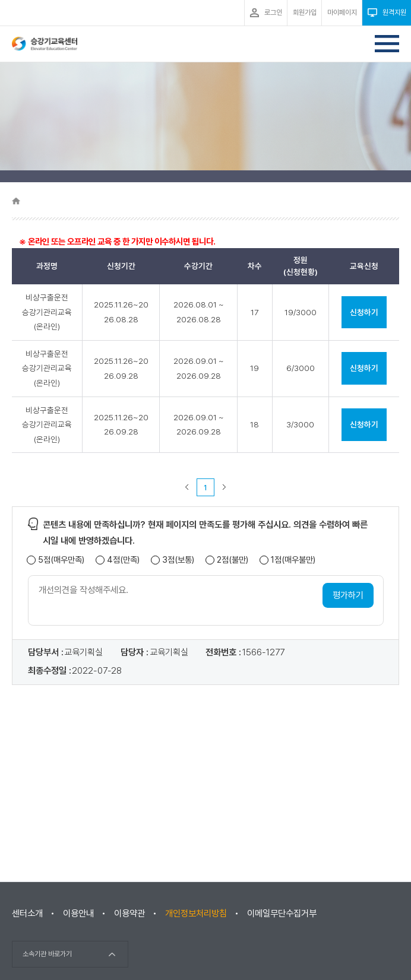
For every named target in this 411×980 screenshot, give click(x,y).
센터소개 (27, 914)
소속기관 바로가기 (47, 954)
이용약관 (129, 914)
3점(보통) (178, 560)
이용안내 (78, 914)
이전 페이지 (187, 487)
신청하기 (364, 312)
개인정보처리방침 (196, 914)
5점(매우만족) (61, 560)
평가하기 (348, 595)
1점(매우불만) (293, 560)
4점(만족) (123, 560)
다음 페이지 (225, 487)
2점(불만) (233, 560)
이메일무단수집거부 (282, 914)
